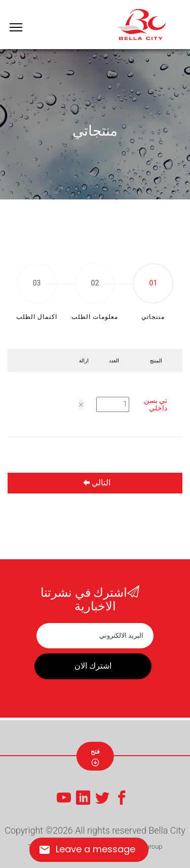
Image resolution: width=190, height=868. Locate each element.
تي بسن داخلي (156, 404)
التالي (97, 483)
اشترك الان (93, 666)
